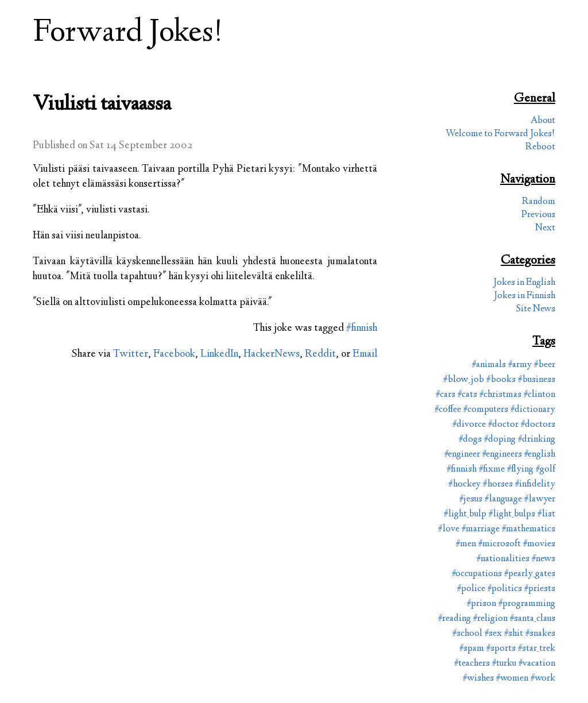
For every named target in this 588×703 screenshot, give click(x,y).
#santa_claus (533, 619)
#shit (514, 634)
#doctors (538, 425)
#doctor (503, 425)
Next (545, 228)
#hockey (465, 484)
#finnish (362, 329)
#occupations (477, 574)
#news (543, 559)
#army (520, 365)
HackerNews (272, 354)
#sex (493, 634)
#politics (505, 589)
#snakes (540, 634)
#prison (481, 604)
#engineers (502, 455)
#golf (546, 470)
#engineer (462, 455)
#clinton (539, 395)
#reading (454, 619)
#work (543, 679)
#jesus (471, 499)
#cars (446, 395)
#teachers (472, 664)
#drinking (537, 440)
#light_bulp (465, 514)
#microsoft (500, 544)
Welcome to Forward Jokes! (500, 134)
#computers (486, 410)
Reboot (540, 147)
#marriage (481, 529)
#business (537, 380)
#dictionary (533, 410)
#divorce (469, 425)
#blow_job (464, 380)
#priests (540, 589)
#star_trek (537, 649)
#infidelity (535, 484)
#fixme (492, 470)
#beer (545, 365)
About (543, 121)
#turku (504, 664)
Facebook (174, 354)
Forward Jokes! (128, 34)
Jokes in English (524, 283)
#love (449, 529)
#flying (520, 470)
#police (471, 589)
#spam (472, 649)
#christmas (500, 395)
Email (365, 354)
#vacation (537, 664)
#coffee (448, 410)
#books (501, 380)
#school (467, 634)
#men (466, 544)
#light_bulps (512, 514)
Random (539, 202)
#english (540, 455)
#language (503, 499)
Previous (538, 215)
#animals (489, 365)
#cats (467, 395)
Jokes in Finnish (525, 296)
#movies (539, 544)
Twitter (131, 354)
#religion (490, 619)
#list (546, 514)
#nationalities (503, 559)
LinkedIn (219, 354)
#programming (527, 604)
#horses (498, 484)
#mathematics (529, 529)
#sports (501, 649)
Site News (536, 309)
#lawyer (540, 499)
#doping (500, 440)
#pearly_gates (530, 574)
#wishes (478, 679)
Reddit (320, 354)
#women (512, 679)
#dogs (470, 440)
